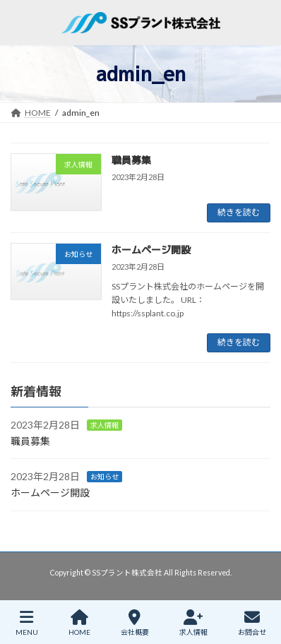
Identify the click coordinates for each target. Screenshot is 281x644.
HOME (79, 623)
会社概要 (135, 623)
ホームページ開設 (151, 250)
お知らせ (104, 477)
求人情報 (104, 425)
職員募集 (131, 160)
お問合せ (252, 623)
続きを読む (239, 212)
